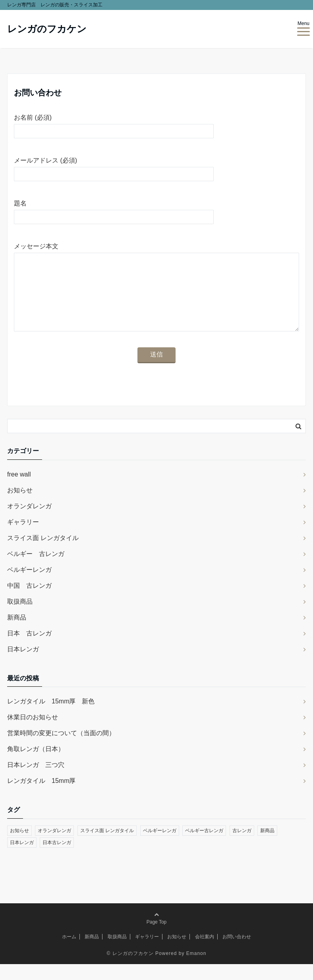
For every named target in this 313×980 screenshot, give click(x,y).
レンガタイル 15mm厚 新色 (51, 717)
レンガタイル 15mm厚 (41, 797)
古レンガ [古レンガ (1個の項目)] (242, 846)
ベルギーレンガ (29, 586)
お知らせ (20, 506)
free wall (19, 490)
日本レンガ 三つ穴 (36, 781)
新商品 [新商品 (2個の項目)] (267, 846)
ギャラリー (23, 538)
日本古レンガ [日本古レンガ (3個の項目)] (57, 858)
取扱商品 (20, 617)
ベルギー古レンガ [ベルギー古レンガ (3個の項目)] (204, 846)
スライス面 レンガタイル (43, 554)
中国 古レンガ (29, 601)
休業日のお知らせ (33, 733)
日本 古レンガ (29, 649)
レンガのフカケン (47, 29)
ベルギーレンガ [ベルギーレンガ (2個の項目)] (160, 846)
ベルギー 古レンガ (36, 570)
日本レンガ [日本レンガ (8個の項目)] (22, 858)
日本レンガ (23, 665)
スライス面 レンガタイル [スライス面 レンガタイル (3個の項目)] (107, 846)
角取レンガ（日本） (36, 765)
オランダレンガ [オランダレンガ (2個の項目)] (54, 846)
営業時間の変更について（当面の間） (61, 749)
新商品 (17, 633)
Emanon (196, 969)
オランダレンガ (29, 522)
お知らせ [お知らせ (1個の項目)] (19, 846)
